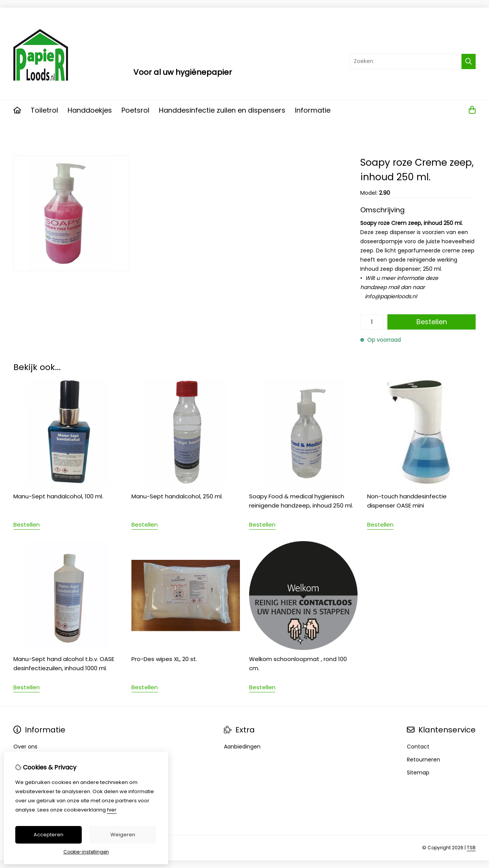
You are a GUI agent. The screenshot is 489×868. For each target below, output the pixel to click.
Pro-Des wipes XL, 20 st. (164, 659)
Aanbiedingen (242, 747)
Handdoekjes (90, 110)
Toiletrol (44, 110)
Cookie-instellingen (86, 852)
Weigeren (123, 835)
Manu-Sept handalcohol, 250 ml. (177, 496)
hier (112, 810)
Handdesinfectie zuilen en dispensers (222, 110)
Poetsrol (135, 110)
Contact (418, 747)
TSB (471, 848)
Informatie (313, 110)
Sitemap (418, 773)
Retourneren (423, 760)
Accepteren (49, 835)
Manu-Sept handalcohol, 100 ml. (58, 496)
